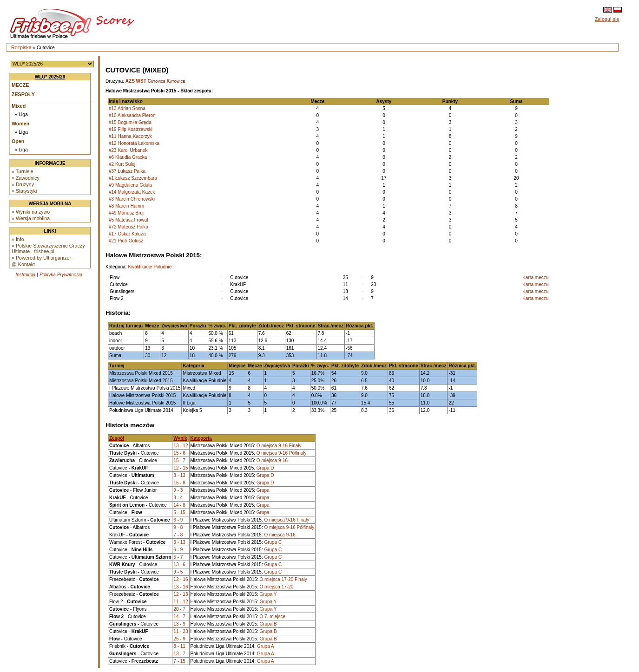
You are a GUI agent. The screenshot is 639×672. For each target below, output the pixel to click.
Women (20, 124)
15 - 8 (179, 483)
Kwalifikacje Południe (150, 267)
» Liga (21, 114)
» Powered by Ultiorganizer (41, 258)
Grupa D (265, 468)
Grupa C (273, 542)
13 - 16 (181, 587)
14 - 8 (179, 505)
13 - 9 (179, 624)
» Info (18, 239)
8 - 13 (179, 475)
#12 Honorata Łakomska (134, 143)
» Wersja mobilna (31, 218)
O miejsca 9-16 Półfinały (282, 453)
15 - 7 (179, 460)
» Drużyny (23, 184)
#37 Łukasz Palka (127, 171)
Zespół (117, 438)
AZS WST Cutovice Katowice (155, 81)
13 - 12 (181, 446)
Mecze (20, 85)
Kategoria (201, 438)
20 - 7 (179, 609)
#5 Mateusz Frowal (128, 220)
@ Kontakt (23, 264)
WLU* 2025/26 (50, 77)
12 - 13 (181, 594)
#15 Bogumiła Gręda (130, 122)
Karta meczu (535, 277)
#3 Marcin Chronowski (132, 199)
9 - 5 (178, 572)
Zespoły (23, 94)
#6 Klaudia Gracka (128, 157)
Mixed (19, 106)
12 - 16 (181, 579)
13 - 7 (179, 654)
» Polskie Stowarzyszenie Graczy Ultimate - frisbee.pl (48, 248)
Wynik (180, 438)
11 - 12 (181, 602)
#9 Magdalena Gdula (130, 185)
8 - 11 (179, 646)
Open (18, 141)
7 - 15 (179, 661)
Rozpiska (21, 47)
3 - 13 (179, 542)
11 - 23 (181, 631)
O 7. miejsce (272, 617)
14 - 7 (179, 617)
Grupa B (268, 624)
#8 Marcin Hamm (126, 206)
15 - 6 (179, 453)
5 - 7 (178, 557)
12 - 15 (181, 468)
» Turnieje (23, 171)
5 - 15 (179, 512)
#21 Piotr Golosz (126, 241)
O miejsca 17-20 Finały (283, 579)
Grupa (263, 490)
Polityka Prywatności (61, 275)
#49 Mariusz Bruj (126, 213)
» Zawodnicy (26, 178)
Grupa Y (268, 594)
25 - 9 (179, 639)
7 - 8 (178, 535)
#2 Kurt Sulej (122, 164)
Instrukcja (25, 275)
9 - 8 (178, 527)
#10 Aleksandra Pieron (132, 115)
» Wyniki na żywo (31, 212)
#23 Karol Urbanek (128, 150)
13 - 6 (179, 564)
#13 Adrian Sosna (127, 108)
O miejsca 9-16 (272, 460)
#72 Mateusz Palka (128, 227)
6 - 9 (178, 520)
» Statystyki (24, 191)
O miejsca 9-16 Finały (279, 446)
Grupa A (266, 646)
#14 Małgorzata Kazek (132, 192)
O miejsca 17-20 (276, 587)
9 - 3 (178, 490)
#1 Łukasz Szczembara (133, 178)
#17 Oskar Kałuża (127, 234)
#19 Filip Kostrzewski (131, 129)
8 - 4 (178, 498)
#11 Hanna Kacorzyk (130, 136)
